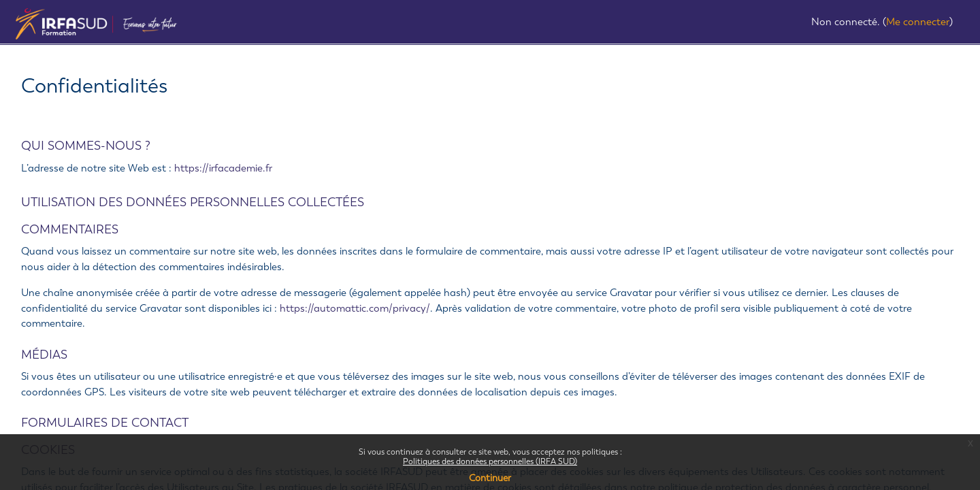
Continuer (490, 478)
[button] (800, 23)
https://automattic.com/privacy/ (355, 308)
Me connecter (918, 22)
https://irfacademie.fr (223, 168)
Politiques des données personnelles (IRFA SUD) (490, 461)
